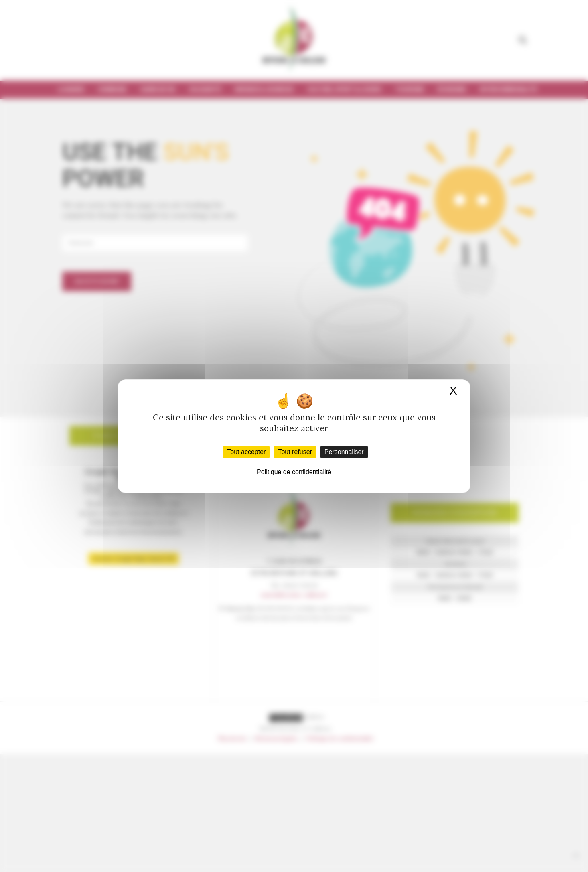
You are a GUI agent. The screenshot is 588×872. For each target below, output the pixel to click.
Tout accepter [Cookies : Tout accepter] (246, 452)
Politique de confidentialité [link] (294, 472)
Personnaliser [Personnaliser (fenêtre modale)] (344, 452)
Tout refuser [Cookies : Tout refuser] (295, 452)
